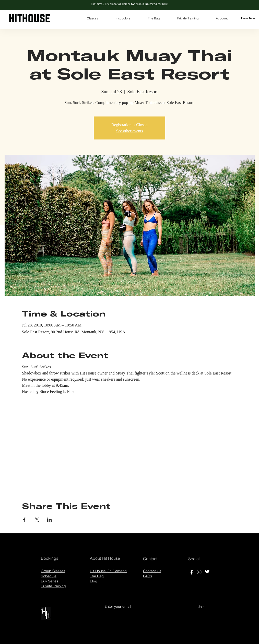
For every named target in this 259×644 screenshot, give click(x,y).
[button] (92, 18)
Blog (94, 581)
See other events (130, 131)
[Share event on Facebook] (24, 520)
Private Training (53, 586)
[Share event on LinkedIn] (49, 520)
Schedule (49, 576)
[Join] (201, 607)
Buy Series (50, 581)
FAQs (148, 576)
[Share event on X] (37, 520)
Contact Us (152, 571)
